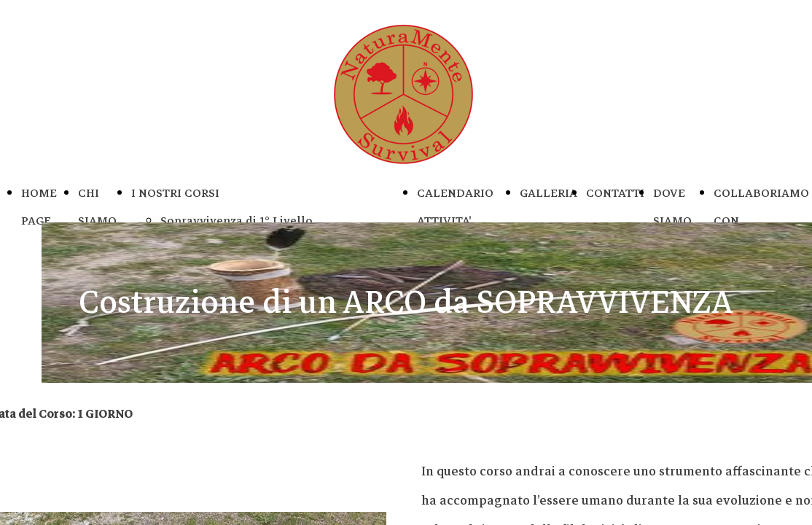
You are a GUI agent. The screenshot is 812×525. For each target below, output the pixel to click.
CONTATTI (615, 193)
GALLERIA (549, 193)
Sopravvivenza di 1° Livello (237, 221)
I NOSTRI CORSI (175, 193)
